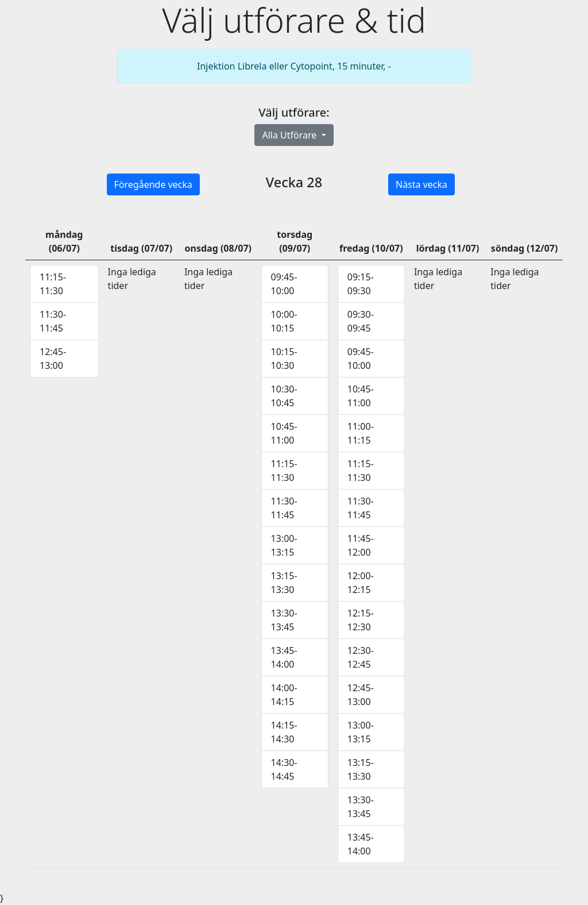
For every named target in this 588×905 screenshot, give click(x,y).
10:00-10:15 (284, 321)
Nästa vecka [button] (421, 184)
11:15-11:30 (53, 284)
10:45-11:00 (284, 433)
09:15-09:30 (361, 284)
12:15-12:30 (361, 620)
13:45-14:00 (284, 657)
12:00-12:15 (361, 583)
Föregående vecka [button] (153, 184)
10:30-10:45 (284, 396)
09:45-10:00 (284, 284)
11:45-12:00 (361, 545)
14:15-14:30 (284, 732)
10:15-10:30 (284, 359)
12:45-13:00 (53, 359)
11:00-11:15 (361, 433)
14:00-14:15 (284, 695)
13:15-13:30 (284, 583)
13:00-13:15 (284, 545)
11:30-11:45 (53, 321)
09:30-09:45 (361, 321)
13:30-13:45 (284, 620)
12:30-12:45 (361, 657)
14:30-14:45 (284, 769)
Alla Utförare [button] (290, 135)
